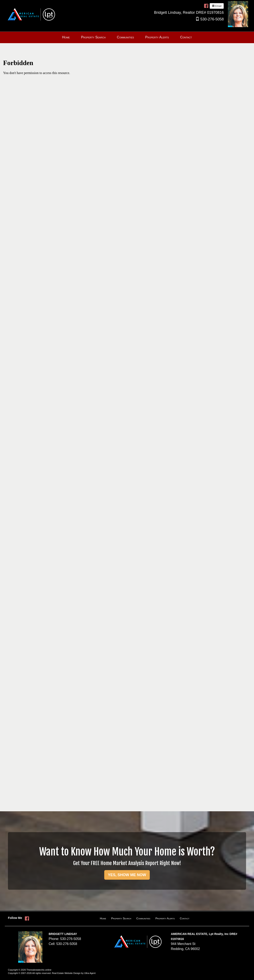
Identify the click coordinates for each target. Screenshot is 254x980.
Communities (143, 918)
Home (103, 918)
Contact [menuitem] (186, 37)
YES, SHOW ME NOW (127, 875)
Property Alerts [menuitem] (157, 37)
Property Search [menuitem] (93, 37)
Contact (185, 918)
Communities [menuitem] (125, 37)
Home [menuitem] (66, 37)
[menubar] (127, 37)
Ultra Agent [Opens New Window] (90, 973)
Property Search (121, 918)
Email (217, 6)
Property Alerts (165, 918)
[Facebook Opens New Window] (206, 6)
